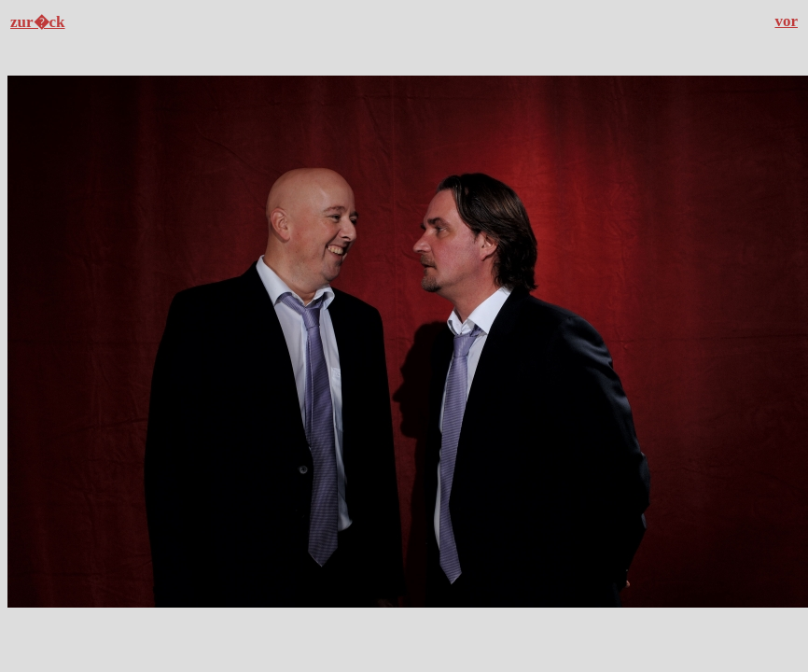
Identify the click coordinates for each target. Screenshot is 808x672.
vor (786, 21)
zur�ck (38, 22)
